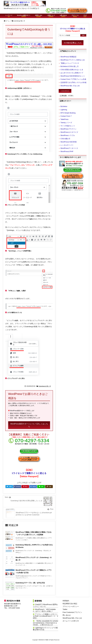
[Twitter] (9, 487)
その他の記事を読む (65, 91)
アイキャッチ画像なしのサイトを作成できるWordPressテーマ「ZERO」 (46, 616)
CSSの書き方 (65, 139)
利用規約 (66, 601)
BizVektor (64, 106)
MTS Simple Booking (68, 113)
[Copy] (49, 487)
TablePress (64, 119)
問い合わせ (67, 615)
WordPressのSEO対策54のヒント (73, 76)
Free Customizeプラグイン (72, 612)
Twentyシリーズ (66, 123)
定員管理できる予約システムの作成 (73, 82)
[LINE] (41, 487)
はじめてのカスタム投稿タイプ (72, 73)
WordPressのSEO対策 (69, 142)
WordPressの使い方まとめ (70, 86)
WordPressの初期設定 (68, 57)
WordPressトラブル (68, 135)
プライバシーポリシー (71, 606)
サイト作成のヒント (68, 126)
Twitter (65, 609)
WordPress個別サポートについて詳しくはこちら (29, 425)
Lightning (64, 110)
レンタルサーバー (67, 145)
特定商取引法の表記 (70, 604)
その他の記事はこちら (73, 43)
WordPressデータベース (69, 148)
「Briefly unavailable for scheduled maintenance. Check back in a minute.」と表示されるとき (46, 623)
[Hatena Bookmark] (33, 487)
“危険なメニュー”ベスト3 (70, 63)
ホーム (8, 21)
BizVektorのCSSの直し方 (70, 66)
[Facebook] (17, 487)
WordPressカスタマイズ (69, 132)
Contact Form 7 (66, 116)
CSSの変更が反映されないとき (72, 70)
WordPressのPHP (67, 151)
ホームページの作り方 (71, 621)
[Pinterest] (25, 487)
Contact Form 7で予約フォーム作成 (73, 79)
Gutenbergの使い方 (19, 21)
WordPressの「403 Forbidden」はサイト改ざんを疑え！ (44, 610)
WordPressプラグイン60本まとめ (73, 60)
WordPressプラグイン (68, 129)
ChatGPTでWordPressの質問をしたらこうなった (45, 605)
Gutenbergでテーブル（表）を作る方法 (30, 583)
